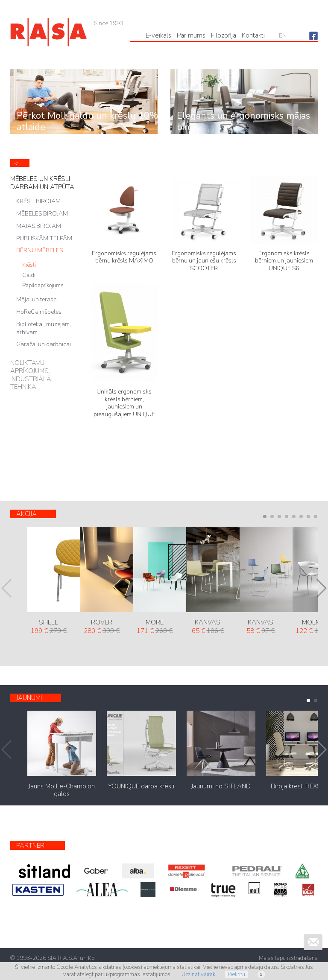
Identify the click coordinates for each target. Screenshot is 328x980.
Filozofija (224, 35)
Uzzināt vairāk (198, 974)
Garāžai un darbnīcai (44, 344)
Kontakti (253, 35)
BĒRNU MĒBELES (40, 250)
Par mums (191, 35)
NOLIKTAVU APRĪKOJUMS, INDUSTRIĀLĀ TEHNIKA (31, 375)
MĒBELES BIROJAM (42, 214)
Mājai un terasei (37, 299)
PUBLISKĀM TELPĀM (44, 238)
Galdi (29, 275)
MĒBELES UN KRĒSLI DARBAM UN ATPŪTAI (43, 183)
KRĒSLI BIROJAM (38, 201)
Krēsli (29, 265)
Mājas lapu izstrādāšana (288, 958)
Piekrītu (236, 974)
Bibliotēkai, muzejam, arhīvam (44, 328)
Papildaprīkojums (43, 286)
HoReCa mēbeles (39, 312)
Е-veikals (158, 35)
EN (283, 36)
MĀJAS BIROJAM (39, 226)
